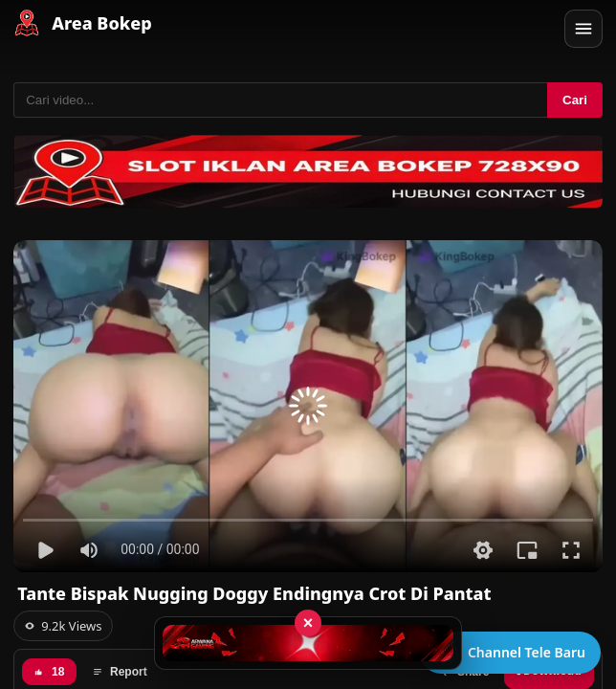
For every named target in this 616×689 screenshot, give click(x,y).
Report (120, 672)
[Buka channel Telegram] (510, 653)
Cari (575, 100)
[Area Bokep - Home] (27, 23)
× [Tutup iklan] (308, 623)
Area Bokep (101, 23)
